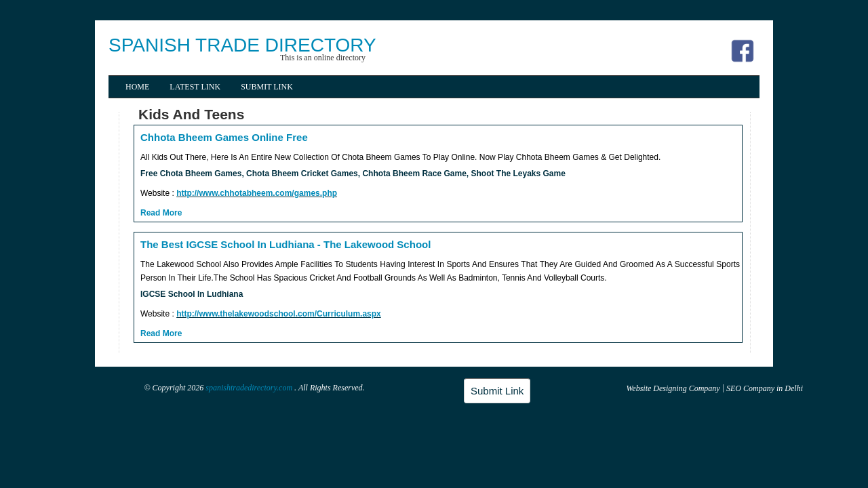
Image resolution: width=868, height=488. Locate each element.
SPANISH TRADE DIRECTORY (242, 45)
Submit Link (267, 87)
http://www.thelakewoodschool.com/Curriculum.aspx (279, 314)
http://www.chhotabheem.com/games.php (257, 193)
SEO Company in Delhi (765, 388)
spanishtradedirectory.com (250, 388)
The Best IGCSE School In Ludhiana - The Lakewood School (285, 244)
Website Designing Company (673, 388)
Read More (161, 213)
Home (137, 87)
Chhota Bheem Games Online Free (224, 137)
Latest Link (195, 87)
